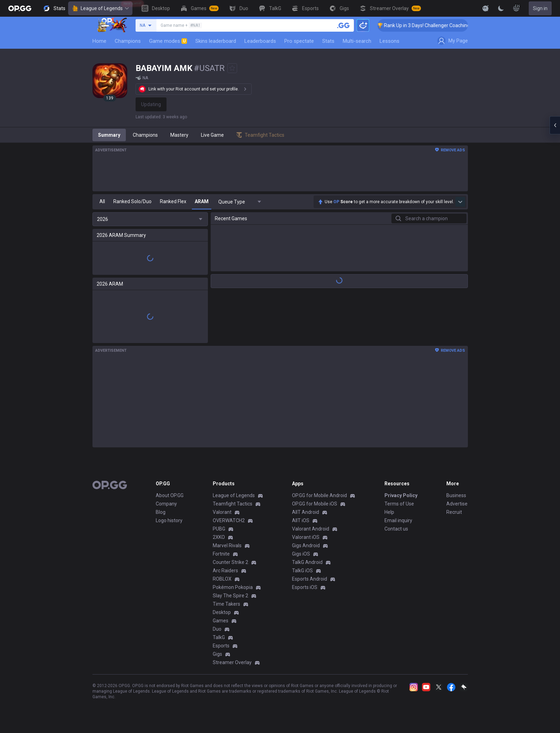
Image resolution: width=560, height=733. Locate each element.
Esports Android (310, 579)
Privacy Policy (401, 495)
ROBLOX (222, 579)
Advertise (457, 504)
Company (166, 504)
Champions (128, 41)
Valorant (222, 512)
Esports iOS (305, 587)
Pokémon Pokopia (233, 587)
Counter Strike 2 (230, 562)
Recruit (454, 512)
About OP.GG (170, 495)
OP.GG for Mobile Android (319, 495)
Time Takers (226, 604)
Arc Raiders (225, 571)
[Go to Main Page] (20, 8)
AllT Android (306, 512)
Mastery (179, 135)
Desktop (222, 612)
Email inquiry (398, 520)
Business (456, 495)
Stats (328, 41)
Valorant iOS (306, 537)
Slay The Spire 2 (230, 596)
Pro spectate (299, 41)
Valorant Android (311, 529)
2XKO (219, 537)
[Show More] (486, 8)
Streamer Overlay (232, 662)
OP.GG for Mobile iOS (315, 504)
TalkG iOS (302, 571)
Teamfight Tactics (233, 504)
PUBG (219, 529)
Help (389, 512)
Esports (221, 646)
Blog (161, 512)
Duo (217, 629)
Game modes (168, 41)
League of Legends (100, 8)
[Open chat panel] (555, 125)
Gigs (217, 654)
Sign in (540, 8)
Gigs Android (306, 545)
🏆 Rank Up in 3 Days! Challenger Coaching (430, 25)
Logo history (169, 520)
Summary (109, 135)
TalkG (219, 637)
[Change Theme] (501, 8)
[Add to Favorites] (232, 68)
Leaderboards (260, 41)
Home (99, 41)
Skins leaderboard (216, 41)
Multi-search (357, 41)
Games (221, 621)
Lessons (389, 41)
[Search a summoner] (343, 25)
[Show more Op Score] (460, 202)
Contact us (396, 529)
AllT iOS (301, 520)
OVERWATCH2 (229, 520)
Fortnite (221, 554)
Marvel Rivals (227, 545)
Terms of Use (399, 504)
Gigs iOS (301, 554)
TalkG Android (307, 562)
